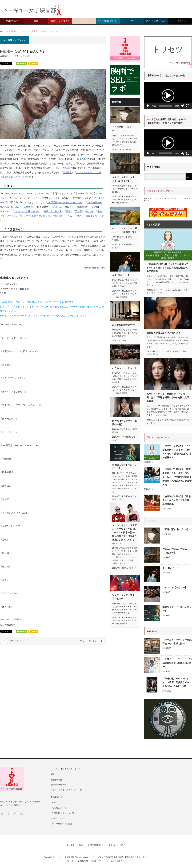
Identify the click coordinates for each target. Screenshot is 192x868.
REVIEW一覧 (57, 797)
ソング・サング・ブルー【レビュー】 (124, 597)
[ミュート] (183, 106)
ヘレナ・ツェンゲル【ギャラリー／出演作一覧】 (124, 230)
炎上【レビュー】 (121, 275)
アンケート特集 (164, 351)
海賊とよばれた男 (11, 177)
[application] (168, 96)
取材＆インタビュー (60, 21)
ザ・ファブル (9, 216)
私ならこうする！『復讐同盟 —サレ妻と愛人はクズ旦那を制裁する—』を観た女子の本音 (168, 398)
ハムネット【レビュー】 (124, 368)
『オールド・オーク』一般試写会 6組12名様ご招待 (177, 642)
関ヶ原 (78, 211)
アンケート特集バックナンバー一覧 (67, 790)
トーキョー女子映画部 (65, 857)
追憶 (68, 211)
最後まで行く (92, 216)
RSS (21, 814)
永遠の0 (81, 159)
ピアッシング (15, 641)
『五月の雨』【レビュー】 (123, 129)
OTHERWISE (180, 21)
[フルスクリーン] (188, 106)
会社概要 (71, 845)
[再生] (148, 106)
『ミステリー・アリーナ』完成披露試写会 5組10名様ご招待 (177, 663)
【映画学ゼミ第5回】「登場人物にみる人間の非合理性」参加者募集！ (177, 500)
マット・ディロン (88, 641)
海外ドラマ (117, 499)
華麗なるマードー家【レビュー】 (124, 467)
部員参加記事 (12, 21)
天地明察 (67, 172)
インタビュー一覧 (59, 808)
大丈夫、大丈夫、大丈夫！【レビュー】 (123, 179)
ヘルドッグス (75, 216)
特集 (36, 21)
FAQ (81, 845)
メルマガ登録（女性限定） (63, 824)
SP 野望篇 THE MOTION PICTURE (65, 202)
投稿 (166, 420)
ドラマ (132, 21)
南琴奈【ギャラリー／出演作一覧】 (124, 423)
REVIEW (84, 21)
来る (100, 211)
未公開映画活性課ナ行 (123, 325)
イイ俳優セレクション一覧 (63, 813)
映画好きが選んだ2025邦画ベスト (164, 333)
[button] (168, 96)
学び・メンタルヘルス (156, 21)
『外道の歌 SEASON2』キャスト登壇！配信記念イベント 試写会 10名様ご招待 (177, 682)
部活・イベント (158, 293)
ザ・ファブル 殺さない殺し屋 (35, 216)
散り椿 (90, 211)
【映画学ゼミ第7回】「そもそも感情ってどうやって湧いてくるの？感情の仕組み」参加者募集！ (168, 268)
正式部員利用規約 (96, 845)
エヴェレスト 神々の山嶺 (89, 172)
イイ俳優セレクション (108, 21)
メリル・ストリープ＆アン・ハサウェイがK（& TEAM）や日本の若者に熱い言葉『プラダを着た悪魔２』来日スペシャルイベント (124, 534)
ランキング (177, 351)
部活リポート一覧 (59, 785)
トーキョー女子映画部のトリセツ (66, 769)
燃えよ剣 (59, 216)
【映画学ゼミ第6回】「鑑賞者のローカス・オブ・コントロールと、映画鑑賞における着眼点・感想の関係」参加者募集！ (177, 477)
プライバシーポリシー (118, 845)
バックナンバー (58, 818)
